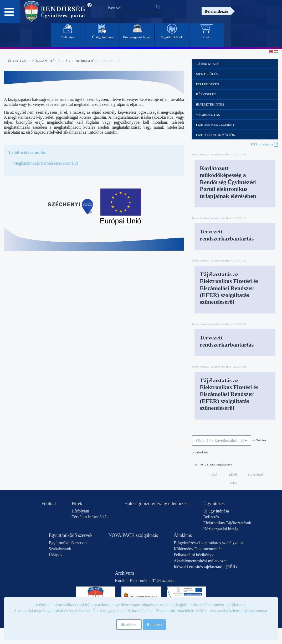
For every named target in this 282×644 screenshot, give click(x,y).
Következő (255, 475)
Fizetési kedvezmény (215, 125)
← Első (212, 475)
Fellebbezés (207, 84)
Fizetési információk (216, 135)
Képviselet (206, 94)
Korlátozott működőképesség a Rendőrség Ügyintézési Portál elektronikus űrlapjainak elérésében (228, 182)
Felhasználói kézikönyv (194, 555)
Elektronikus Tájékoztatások (227, 523)
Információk (86, 61)
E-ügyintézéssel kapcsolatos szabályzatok (209, 543)
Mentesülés (207, 74)
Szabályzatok (60, 549)
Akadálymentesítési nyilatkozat (200, 561)
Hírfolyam (80, 511)
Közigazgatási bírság (51, 61)
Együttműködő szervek (70, 535)
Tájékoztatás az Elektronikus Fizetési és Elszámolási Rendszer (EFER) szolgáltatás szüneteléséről (229, 288)
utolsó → (235, 483)
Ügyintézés (18, 61)
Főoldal (48, 504)
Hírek (77, 504)
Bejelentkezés (216, 11)
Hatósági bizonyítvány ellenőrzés (156, 504)
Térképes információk (90, 517)
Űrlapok (55, 555)
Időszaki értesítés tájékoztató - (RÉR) (205, 567)
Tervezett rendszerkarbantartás (227, 235)
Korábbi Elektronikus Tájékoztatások (146, 581)
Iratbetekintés (210, 104)
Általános (183, 535)
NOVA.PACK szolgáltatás (133, 535)
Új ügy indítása (216, 511)
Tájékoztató (207, 64)
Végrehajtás (208, 115)
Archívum (124, 573)
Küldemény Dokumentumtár (198, 549)
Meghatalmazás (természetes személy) (46, 163)
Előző (233, 475)
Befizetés (211, 517)
